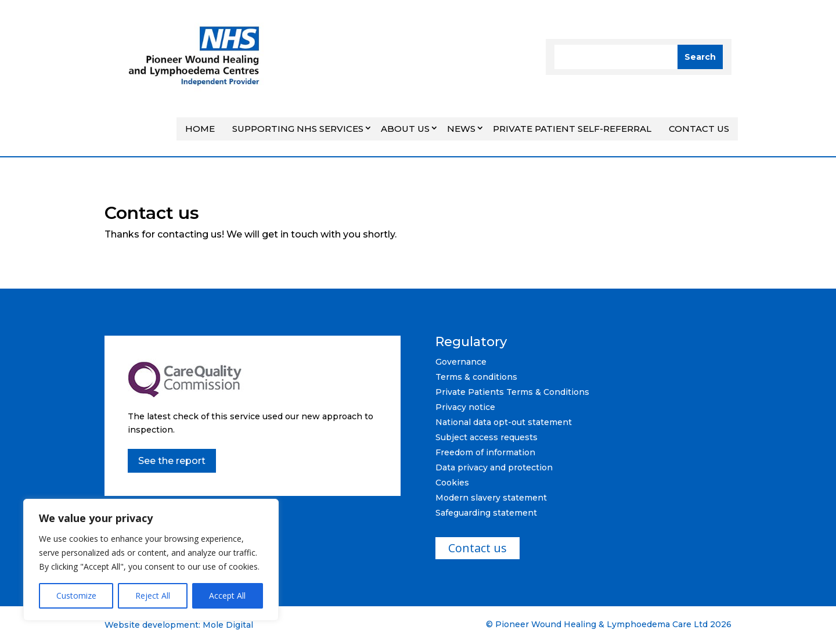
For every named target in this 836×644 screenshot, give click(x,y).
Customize (76, 596)
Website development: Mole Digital (179, 625)
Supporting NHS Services (298, 129)
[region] (151, 560)
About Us (405, 129)
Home (200, 129)
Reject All (153, 596)
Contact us (699, 129)
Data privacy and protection (494, 467)
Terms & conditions (476, 377)
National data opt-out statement (504, 422)
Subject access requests (487, 437)
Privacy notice (465, 407)
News (461, 129)
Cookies (452, 483)
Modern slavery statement (491, 498)
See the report (172, 461)
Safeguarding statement (486, 513)
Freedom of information (485, 452)
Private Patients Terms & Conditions (512, 392)
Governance (461, 362)
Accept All (227, 596)
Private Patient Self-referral (572, 129)
